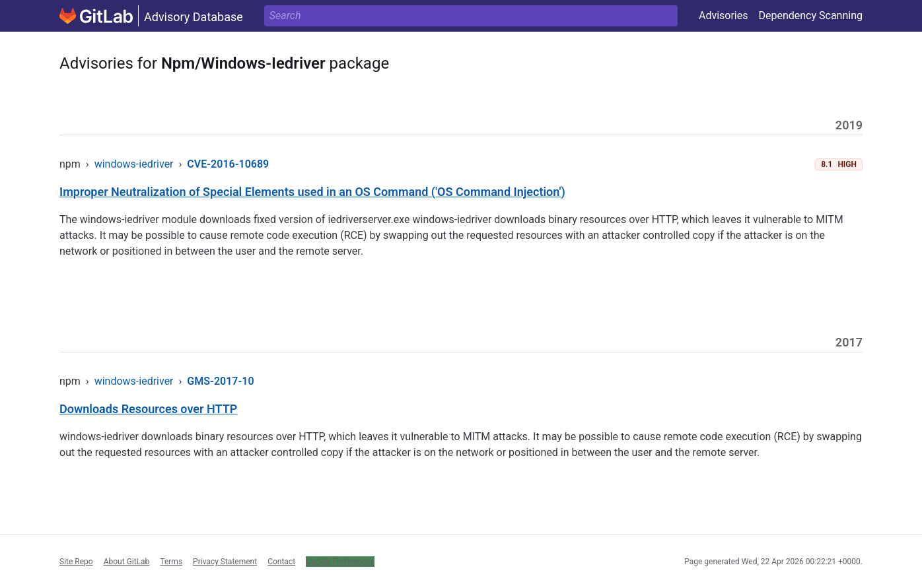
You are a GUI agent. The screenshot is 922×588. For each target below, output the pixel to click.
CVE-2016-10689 (228, 164)
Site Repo (76, 562)
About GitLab (127, 562)
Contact (281, 562)
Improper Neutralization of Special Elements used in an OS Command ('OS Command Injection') (312, 192)
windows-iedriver (134, 164)
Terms (171, 562)
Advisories (724, 16)
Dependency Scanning (810, 16)
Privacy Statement (225, 562)
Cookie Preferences (340, 562)
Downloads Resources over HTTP (148, 409)
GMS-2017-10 (220, 381)
